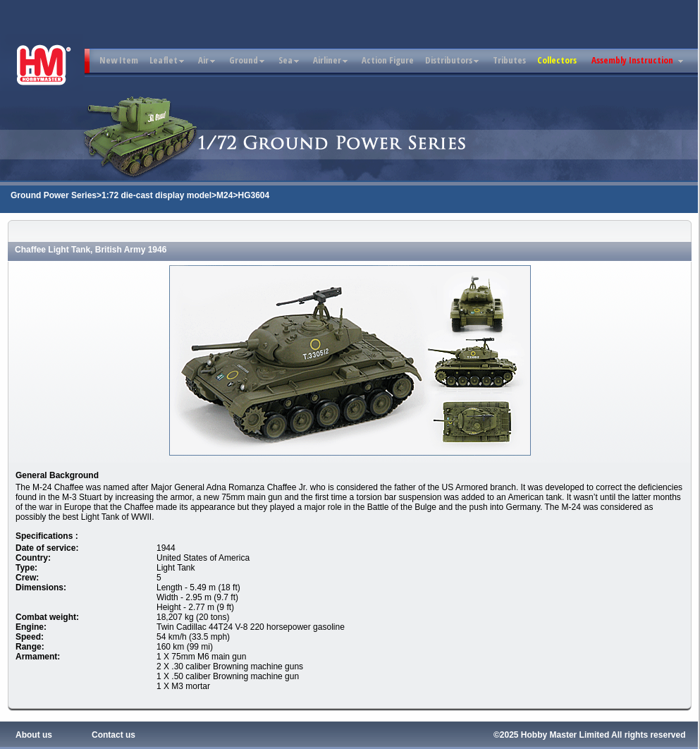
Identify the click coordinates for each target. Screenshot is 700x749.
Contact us (113, 735)
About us (34, 735)
